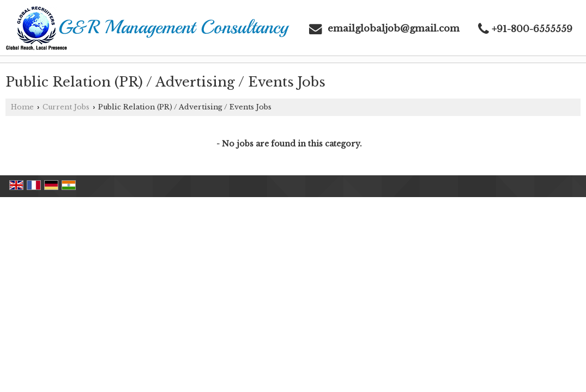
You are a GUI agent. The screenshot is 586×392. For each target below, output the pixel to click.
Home (22, 107)
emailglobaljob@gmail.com (394, 29)
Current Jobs (66, 107)
